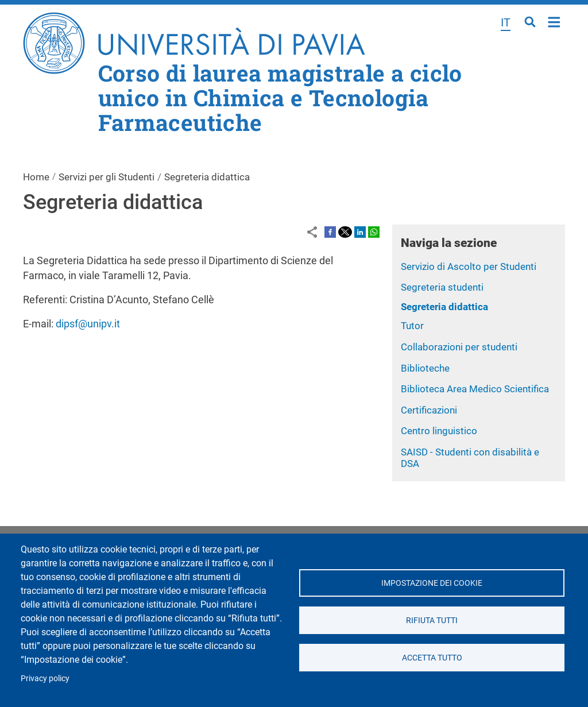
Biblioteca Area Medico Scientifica (475, 389)
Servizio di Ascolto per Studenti (469, 266)
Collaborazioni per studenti (459, 347)
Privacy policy (45, 678)
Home (554, 21)
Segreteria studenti (442, 287)
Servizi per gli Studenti (107, 177)
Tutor (412, 326)
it (506, 22)
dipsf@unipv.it (88, 324)
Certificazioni (429, 410)
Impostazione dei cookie (432, 583)
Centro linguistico (439, 431)
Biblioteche (425, 368)
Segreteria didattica (444, 307)
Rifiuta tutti (432, 620)
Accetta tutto (432, 658)
